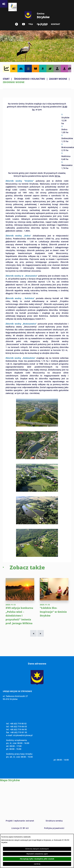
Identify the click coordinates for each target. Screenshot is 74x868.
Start (6, 79)
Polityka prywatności (54, 828)
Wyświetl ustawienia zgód (37, 854)
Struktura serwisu (54, 821)
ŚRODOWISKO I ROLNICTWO (30, 79)
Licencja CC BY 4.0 (20, 828)
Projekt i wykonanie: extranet (20, 821)
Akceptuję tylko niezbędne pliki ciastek (37, 859)
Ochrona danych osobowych (37, 849)
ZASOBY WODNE (58, 79)
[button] (37, 426)
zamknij (37, 864)
